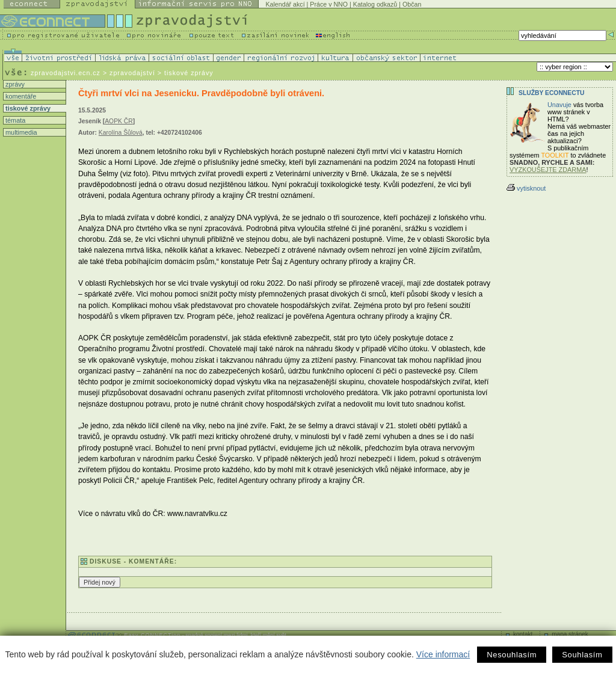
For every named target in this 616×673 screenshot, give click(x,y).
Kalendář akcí (285, 4)
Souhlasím (582, 655)
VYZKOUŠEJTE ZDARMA (548, 170)
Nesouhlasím (512, 655)
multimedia (20, 132)
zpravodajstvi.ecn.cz (66, 73)
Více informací (443, 654)
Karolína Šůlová (121, 133)
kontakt (523, 634)
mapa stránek (570, 634)
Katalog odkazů (375, 4)
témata (14, 120)
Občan (412, 4)
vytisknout (526, 188)
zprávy (14, 84)
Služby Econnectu (551, 93)
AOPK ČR (119, 121)
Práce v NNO (329, 4)
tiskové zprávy (27, 108)
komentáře (20, 96)
